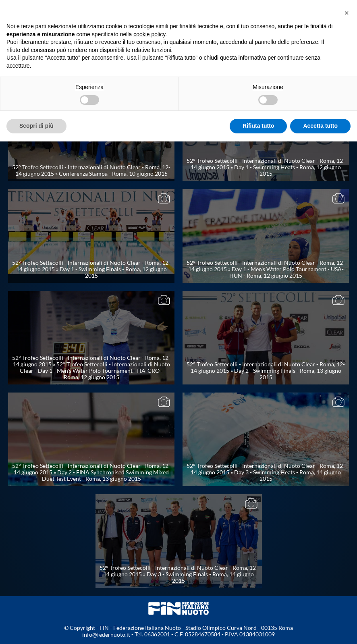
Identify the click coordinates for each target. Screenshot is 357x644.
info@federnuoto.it (106, 635)
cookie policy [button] (149, 34)
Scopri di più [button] (36, 126)
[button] (347, 13)
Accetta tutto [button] (320, 126)
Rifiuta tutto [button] (258, 126)
